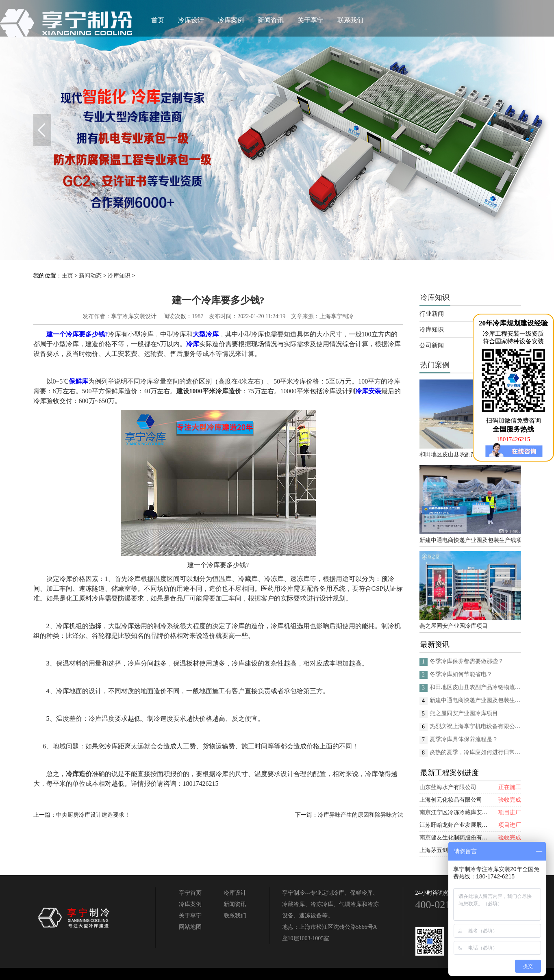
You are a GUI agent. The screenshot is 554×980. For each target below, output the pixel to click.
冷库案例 (231, 20)
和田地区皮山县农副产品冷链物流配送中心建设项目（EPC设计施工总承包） (470, 454)
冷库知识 (119, 276)
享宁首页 (190, 893)
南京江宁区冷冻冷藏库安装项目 (459, 812)
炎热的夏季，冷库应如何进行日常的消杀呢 (475, 752)
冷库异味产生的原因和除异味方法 (361, 815)
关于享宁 (311, 20)
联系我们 (350, 20)
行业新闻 (432, 314)
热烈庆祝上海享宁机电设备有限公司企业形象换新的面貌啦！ (475, 726)
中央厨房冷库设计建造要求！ (93, 815)
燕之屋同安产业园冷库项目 (454, 626)
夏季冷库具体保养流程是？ (464, 739)
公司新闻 (432, 345)
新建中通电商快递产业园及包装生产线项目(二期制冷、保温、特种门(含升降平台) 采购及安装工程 (470, 540)
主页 (67, 276)
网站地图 (190, 927)
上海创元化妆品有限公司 (451, 800)
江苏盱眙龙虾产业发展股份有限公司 (465, 825)
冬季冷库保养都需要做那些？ (467, 661)
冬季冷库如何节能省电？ (461, 674)
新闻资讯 (271, 20)
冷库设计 (191, 20)
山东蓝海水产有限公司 (448, 787)
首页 (158, 20)
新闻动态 (90, 276)
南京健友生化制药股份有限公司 (459, 838)
